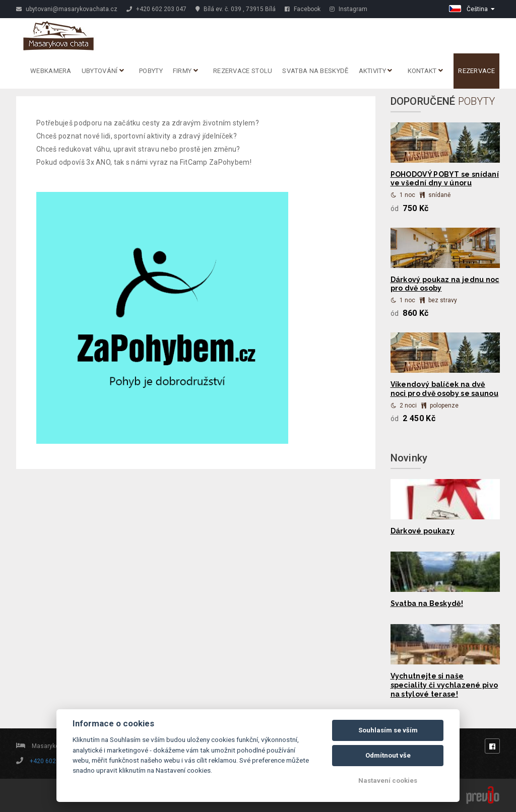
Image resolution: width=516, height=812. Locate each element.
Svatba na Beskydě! (427, 603)
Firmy (185, 71)
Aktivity (376, 71)
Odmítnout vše (388, 755)
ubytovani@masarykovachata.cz (67, 9)
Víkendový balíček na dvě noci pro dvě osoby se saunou (444, 389)
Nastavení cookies (388, 781)
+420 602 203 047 (156, 9)
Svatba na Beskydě (315, 71)
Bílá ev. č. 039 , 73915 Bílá (236, 9)
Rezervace (476, 71)
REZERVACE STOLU (243, 71)
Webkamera (51, 71)
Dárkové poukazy (423, 531)
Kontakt (426, 71)
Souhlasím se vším (388, 730)
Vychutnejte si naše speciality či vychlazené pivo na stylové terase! (444, 685)
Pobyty (151, 71)
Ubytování (103, 71)
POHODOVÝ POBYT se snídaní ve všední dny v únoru (445, 179)
